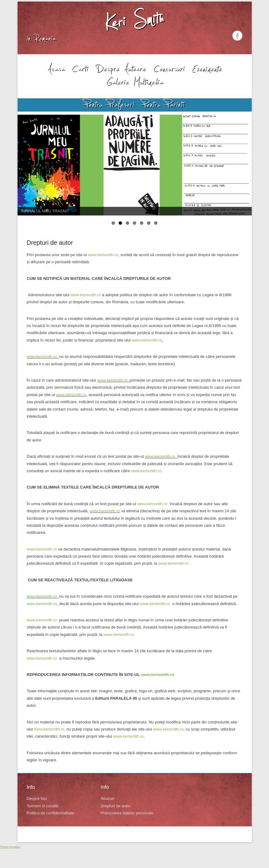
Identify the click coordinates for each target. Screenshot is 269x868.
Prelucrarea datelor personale (127, 813)
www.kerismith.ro (103, 255)
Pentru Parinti (163, 104)
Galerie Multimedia (135, 82)
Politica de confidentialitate (51, 813)
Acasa (56, 68)
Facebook (237, 36)
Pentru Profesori (109, 104)
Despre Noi (37, 798)
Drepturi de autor (50, 243)
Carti (80, 68)
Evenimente (207, 68)
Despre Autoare (121, 68)
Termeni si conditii (43, 806)
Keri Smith (134, 20)
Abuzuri (108, 798)
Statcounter (10, 847)
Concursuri (169, 68)
